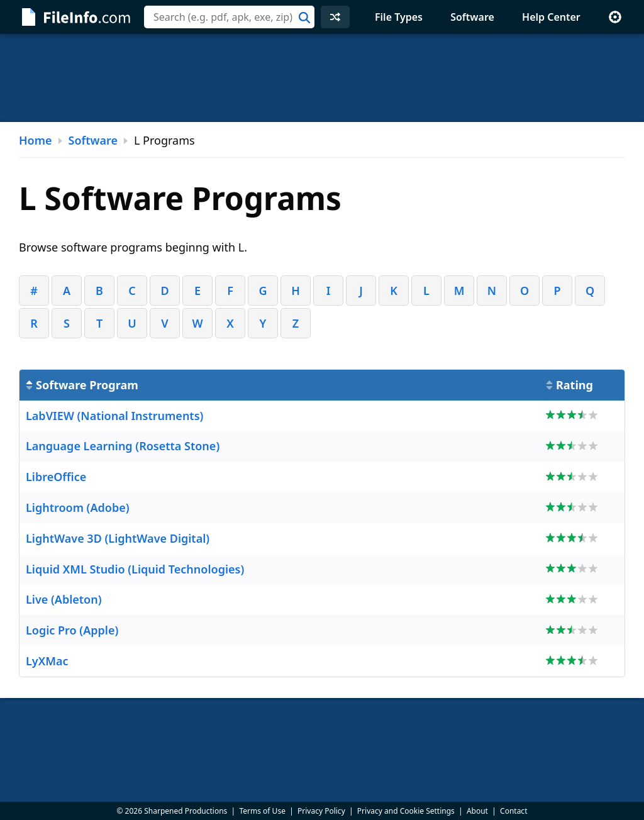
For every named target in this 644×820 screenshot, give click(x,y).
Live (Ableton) (64, 599)
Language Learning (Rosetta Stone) (123, 446)
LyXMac (47, 661)
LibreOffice (56, 477)
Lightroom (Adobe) (78, 507)
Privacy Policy (321, 811)
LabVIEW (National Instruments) (114, 416)
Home (36, 140)
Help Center (551, 17)
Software (472, 17)
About (477, 811)
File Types (399, 17)
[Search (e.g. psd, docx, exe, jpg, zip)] (229, 17)
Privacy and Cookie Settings (406, 811)
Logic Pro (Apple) (72, 630)
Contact (514, 811)
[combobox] (229, 17)
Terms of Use (262, 811)
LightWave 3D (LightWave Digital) (118, 538)
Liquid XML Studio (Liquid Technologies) (135, 569)
